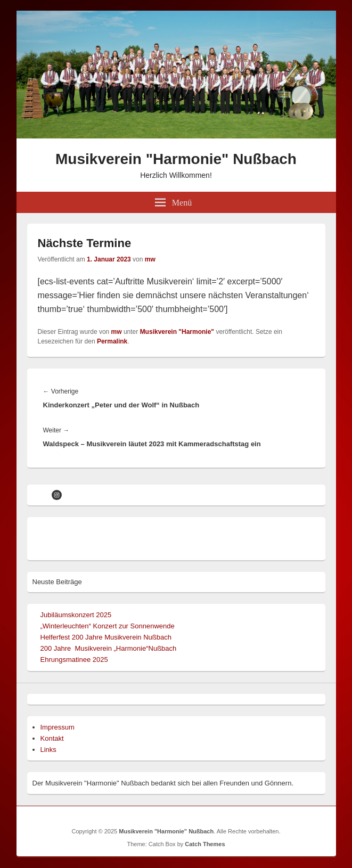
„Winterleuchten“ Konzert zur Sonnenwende (108, 626)
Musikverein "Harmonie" (177, 332)
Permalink (112, 341)
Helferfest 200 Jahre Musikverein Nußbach (106, 637)
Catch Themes (205, 844)
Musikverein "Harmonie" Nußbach (176, 159)
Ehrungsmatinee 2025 (74, 660)
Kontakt (52, 738)
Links (48, 750)
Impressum (58, 727)
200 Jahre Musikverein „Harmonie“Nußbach (109, 648)
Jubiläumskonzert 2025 (76, 615)
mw (150, 259)
